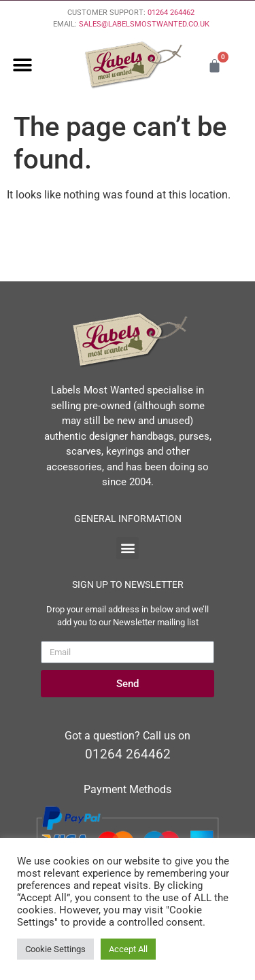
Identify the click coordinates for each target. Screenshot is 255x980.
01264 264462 (171, 13)
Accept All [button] (128, 949)
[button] (22, 66)
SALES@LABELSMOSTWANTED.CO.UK (144, 24)
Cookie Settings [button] (55, 949)
